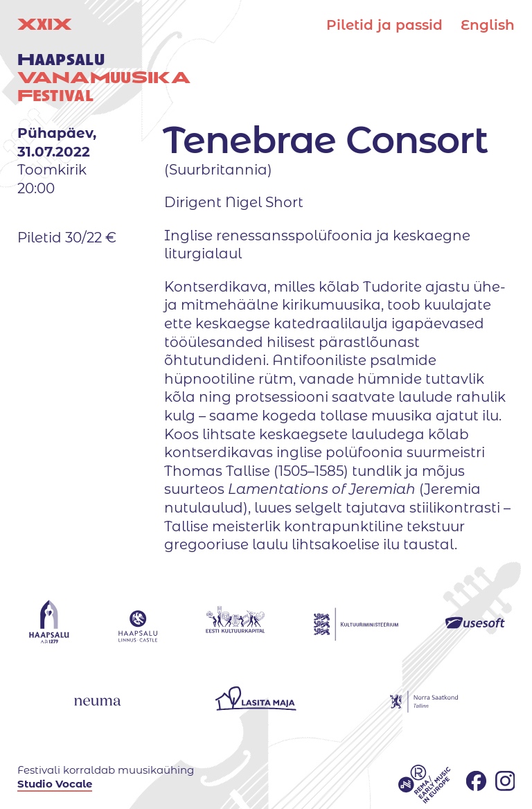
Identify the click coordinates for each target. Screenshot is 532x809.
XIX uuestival (104, 60)
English (488, 25)
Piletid (384, 25)
